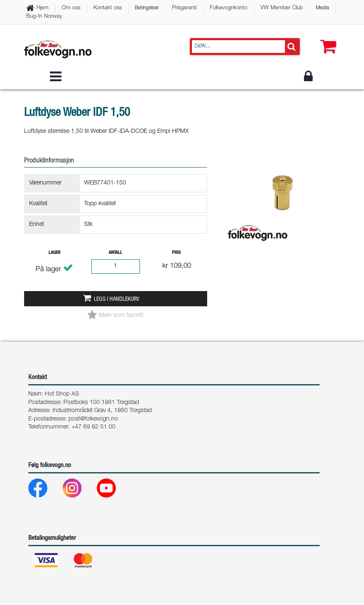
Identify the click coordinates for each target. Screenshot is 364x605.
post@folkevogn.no (93, 419)
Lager (55, 253)
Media (322, 8)
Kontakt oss (108, 8)
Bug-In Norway (44, 17)
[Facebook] (45, 490)
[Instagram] (79, 490)
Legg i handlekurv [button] (116, 300)
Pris (177, 253)
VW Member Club (282, 8)
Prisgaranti (184, 8)
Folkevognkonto (229, 8)
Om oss (71, 8)
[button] (326, 38)
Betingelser (147, 8)
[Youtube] (113, 490)
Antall (115, 253)
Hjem (42, 8)
